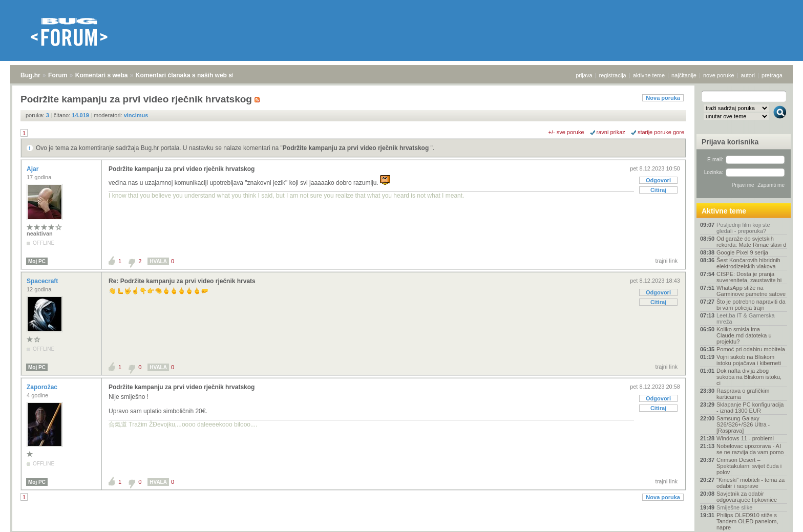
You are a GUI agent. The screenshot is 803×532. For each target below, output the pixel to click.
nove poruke (719, 75)
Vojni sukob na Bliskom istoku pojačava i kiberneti (749, 360)
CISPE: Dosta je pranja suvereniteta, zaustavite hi (749, 277)
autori (748, 75)
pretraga (772, 75)
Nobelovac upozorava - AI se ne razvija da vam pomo (750, 449)
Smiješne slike (734, 507)
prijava (584, 75)
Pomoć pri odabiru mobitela (751, 349)
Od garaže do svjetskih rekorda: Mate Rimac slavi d (751, 242)
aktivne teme (649, 75)
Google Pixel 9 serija (742, 252)
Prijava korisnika (730, 142)
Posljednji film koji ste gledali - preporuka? (743, 228)
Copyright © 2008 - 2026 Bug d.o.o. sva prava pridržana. (401, 529)
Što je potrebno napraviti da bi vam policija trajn (751, 305)
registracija (613, 75)
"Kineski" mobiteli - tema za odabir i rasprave (751, 483)
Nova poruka (663, 98)
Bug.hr (30, 75)
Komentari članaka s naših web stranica (194, 75)
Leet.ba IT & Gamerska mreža (746, 318)
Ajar (34, 169)
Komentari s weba (102, 75)
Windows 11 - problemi (745, 438)
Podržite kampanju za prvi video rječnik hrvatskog (357, 148)
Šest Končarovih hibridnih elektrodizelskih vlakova (748, 263)
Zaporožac (43, 387)
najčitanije (684, 75)
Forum (58, 75)
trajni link (667, 261)
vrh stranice (775, 517)
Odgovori (658, 180)
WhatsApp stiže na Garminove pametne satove (751, 291)
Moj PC (37, 261)
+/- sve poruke (566, 132)
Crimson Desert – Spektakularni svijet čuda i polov (749, 466)
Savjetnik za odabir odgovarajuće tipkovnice (747, 497)
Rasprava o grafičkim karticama (743, 394)
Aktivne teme (724, 211)
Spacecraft (43, 281)
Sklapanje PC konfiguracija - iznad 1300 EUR (750, 408)
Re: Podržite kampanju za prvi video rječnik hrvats (182, 281)
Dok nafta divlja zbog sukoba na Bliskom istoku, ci (749, 377)
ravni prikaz (611, 132)
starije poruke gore (661, 132)
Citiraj (658, 190)
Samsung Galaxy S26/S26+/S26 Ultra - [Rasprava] (743, 424)
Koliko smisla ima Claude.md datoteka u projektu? (744, 335)
